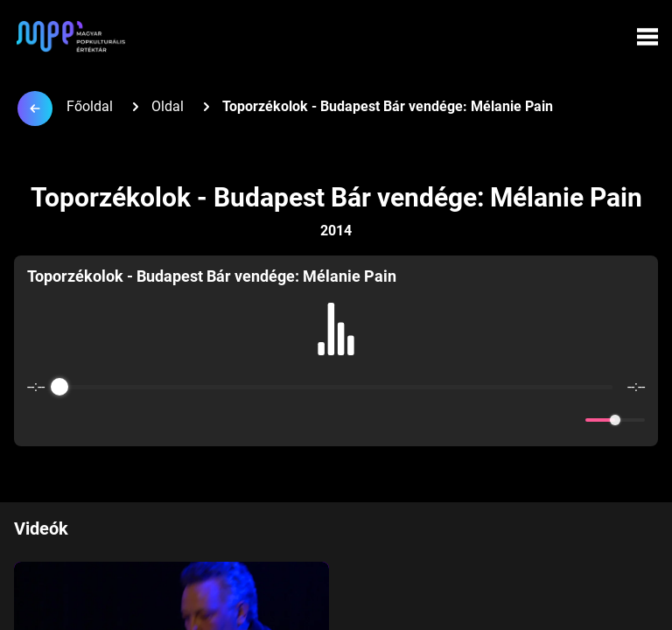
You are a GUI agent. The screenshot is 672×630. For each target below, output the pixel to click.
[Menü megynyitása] (647, 37)
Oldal (168, 106)
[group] (336, 351)
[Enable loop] (38, 420)
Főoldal (90, 106)
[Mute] (569, 420)
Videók (41, 528)
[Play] (336, 420)
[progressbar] (336, 387)
